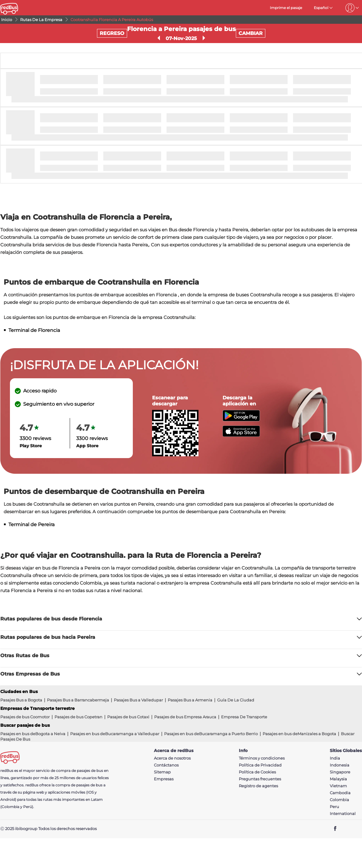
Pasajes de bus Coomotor (25, 717)
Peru (334, 807)
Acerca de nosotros (172, 758)
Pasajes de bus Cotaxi (128, 717)
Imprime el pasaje (286, 8)
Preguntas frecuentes (260, 779)
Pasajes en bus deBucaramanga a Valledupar (115, 734)
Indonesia (340, 765)
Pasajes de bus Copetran (78, 717)
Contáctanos (166, 765)
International (343, 814)
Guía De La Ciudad (236, 700)
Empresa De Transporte (244, 717)
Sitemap (162, 772)
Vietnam (338, 786)
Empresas (164, 779)
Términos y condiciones (262, 758)
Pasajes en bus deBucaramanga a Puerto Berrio (211, 734)
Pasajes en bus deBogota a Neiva (33, 734)
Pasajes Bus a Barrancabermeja (78, 700)
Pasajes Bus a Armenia (190, 700)
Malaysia (338, 779)
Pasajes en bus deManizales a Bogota (299, 734)
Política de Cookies (257, 772)
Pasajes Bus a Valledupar (138, 700)
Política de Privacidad (260, 765)
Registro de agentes (258, 786)
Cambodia (340, 793)
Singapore (340, 772)
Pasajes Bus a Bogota (21, 700)
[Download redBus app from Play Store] (241, 420)
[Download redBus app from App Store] (241, 435)
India (335, 758)
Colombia (339, 800)
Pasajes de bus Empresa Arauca (185, 717)
